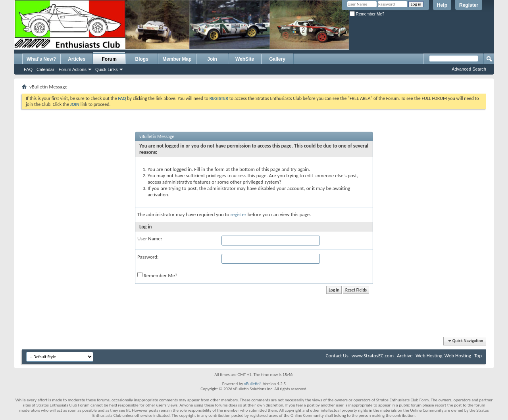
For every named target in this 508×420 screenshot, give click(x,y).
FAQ (28, 69)
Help (442, 5)
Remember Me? (367, 14)
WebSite (245, 59)
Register (469, 5)
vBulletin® (253, 384)
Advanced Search (469, 69)
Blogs (142, 59)
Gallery (277, 59)
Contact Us (337, 356)
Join (212, 59)
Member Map (177, 59)
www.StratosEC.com (373, 356)
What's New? (41, 59)
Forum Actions (73, 69)
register (239, 214)
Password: (148, 257)
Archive (405, 356)
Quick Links (107, 69)
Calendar (45, 69)
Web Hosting (429, 356)
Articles (77, 59)
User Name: (150, 239)
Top (478, 356)
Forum (109, 59)
